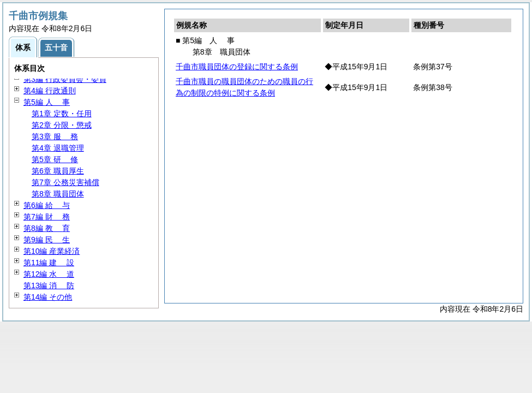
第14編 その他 (48, 297)
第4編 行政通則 (50, 91)
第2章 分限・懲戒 (62, 125)
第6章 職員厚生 (58, 171)
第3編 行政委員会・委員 (65, 79)
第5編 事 (47, 102)
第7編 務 (47, 217)
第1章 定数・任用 (62, 114)
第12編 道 (49, 274)
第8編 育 (47, 228)
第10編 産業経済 (52, 251)
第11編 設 (49, 263)
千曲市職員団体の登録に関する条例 (237, 67)
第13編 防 (49, 285)
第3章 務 (55, 136)
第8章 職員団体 (58, 194)
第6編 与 (47, 205)
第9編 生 (47, 240)
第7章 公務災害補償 (65, 182)
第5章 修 (55, 159)
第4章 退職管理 (58, 148)
